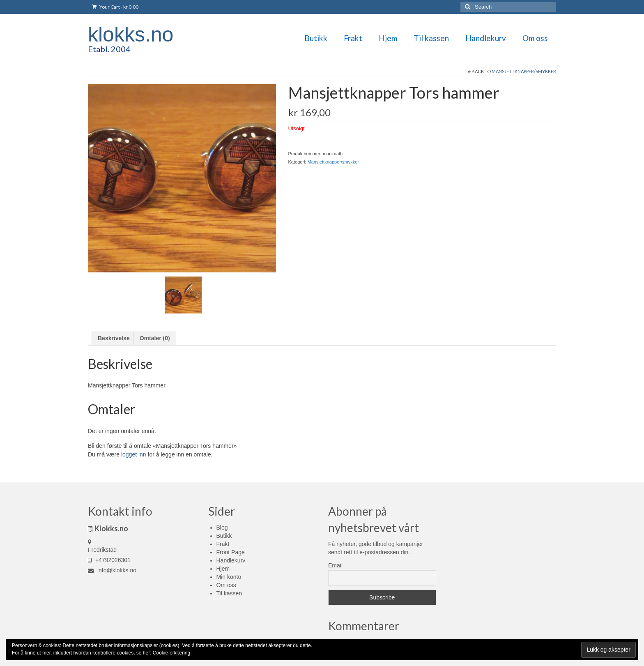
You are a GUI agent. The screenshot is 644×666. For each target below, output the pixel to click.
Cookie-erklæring (171, 653)
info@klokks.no (112, 570)
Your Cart (115, 7)
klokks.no (131, 35)
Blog (222, 528)
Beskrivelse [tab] (114, 338)
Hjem (223, 569)
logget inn (134, 454)
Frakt (223, 544)
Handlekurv (231, 560)
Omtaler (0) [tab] (155, 338)
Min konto (229, 577)
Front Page (231, 552)
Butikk (224, 536)
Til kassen (229, 593)
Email (335, 565)
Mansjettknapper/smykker (524, 71)
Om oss (226, 585)
